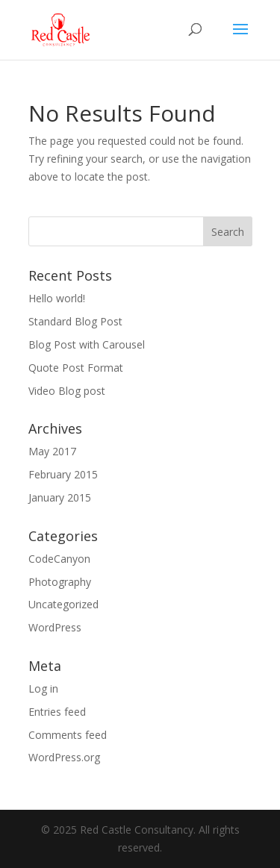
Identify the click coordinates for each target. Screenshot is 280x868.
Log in (43, 689)
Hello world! (57, 298)
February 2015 (63, 474)
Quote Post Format (76, 368)
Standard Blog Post (75, 321)
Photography (60, 582)
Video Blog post (67, 391)
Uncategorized (63, 604)
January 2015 (60, 497)
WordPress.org (64, 757)
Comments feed (68, 735)
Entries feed (57, 712)
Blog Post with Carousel (87, 344)
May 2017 (52, 451)
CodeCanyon (59, 559)
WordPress (55, 627)
